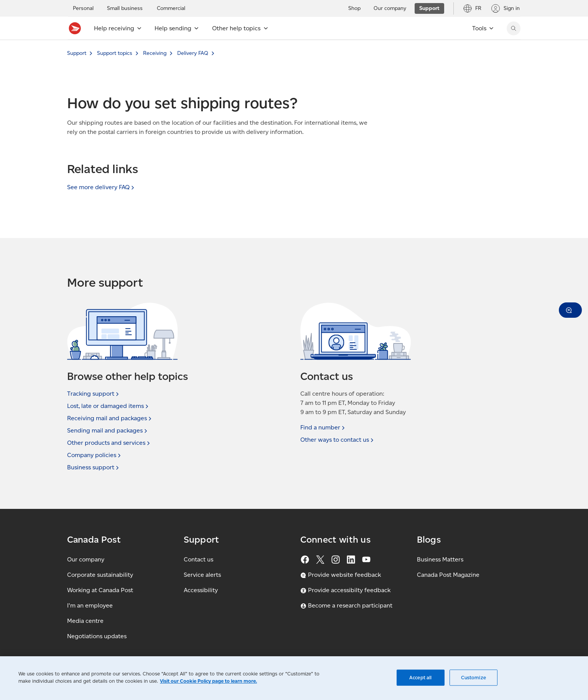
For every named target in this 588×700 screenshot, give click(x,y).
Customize (474, 678)
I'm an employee (90, 605)
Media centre (85, 621)
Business (94, 467)
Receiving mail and (110, 418)
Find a (323, 428)
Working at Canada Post (100, 590)
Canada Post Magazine (448, 575)
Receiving (155, 53)
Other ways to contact (338, 440)
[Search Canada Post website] (514, 28)
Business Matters (440, 559)
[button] (570, 310)
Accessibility (201, 590)
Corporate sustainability (100, 575)
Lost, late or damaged (109, 406)
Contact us (198, 559)
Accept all (420, 678)
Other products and (109, 443)
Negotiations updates (97, 636)
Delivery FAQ (193, 53)
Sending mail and (108, 431)
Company (95, 455)
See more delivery (101, 187)
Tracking (94, 394)
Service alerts (202, 575)
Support (77, 53)
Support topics (115, 53)
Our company (86, 559)
